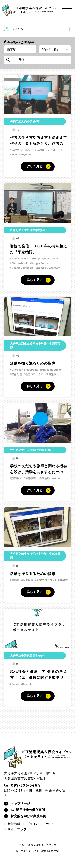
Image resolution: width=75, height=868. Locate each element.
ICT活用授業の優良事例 (28, 810)
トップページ (20, 804)
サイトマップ (17, 829)
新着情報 (14, 824)
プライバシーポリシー (42, 824)
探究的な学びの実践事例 (28, 816)
